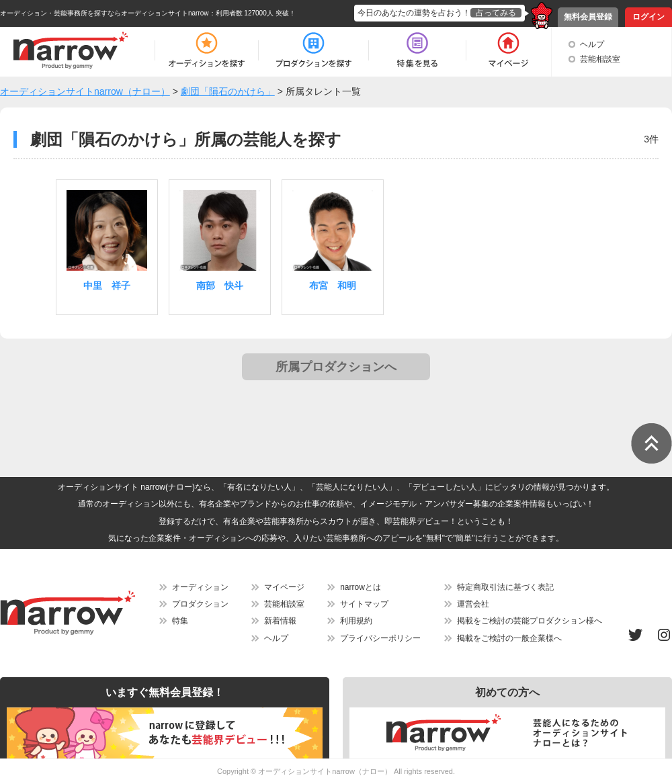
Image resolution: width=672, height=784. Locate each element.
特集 (180, 621)
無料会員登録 (588, 17)
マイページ (284, 587)
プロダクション (200, 604)
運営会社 (473, 604)
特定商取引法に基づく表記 (505, 587)
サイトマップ (364, 604)
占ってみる (496, 13)
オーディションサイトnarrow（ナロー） (325, 771)
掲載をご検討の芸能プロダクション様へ (530, 621)
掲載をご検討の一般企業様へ (509, 638)
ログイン (648, 17)
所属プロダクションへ (336, 367)
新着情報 (280, 621)
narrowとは (361, 587)
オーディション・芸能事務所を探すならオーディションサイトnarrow (104, 13)
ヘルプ (592, 44)
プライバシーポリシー (380, 638)
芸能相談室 (600, 59)
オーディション (200, 587)
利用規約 (356, 621)
